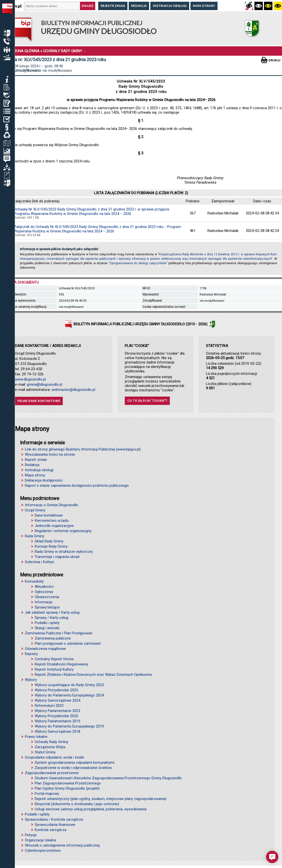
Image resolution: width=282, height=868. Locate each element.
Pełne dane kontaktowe (39, 401)
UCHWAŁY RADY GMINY (63, 51)
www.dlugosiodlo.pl (30, 379)
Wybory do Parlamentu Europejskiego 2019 (69, 726)
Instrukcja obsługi (170, 6)
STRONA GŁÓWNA (24, 51)
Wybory (31, 680)
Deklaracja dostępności (44, 480)
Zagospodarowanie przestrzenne (52, 773)
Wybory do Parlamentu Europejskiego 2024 (69, 695)
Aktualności (44, 587)
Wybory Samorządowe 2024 (57, 700)
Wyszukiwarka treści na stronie (50, 454)
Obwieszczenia (47, 597)
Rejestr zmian (113, 6)
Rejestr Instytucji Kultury (54, 669)
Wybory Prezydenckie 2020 (56, 716)
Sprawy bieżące (47, 607)
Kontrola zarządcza (51, 830)
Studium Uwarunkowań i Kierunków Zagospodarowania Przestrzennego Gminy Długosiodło (108, 778)
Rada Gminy (34, 536)
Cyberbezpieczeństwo (43, 851)
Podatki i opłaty (47, 623)
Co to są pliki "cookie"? (147, 401)
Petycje (31, 835)
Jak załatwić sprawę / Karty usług (52, 612)
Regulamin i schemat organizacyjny (63, 531)
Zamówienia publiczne (53, 638)
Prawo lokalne (36, 737)
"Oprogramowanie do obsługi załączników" (138, 263)
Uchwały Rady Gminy (51, 742)
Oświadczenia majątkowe (45, 649)
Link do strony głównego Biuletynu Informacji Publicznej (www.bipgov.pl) (83, 449)
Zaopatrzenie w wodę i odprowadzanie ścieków (73, 768)
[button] (272, 857)
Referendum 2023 (49, 706)
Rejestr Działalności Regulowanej (61, 664)
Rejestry (31, 654)
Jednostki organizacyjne (54, 526)
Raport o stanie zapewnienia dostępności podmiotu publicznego (77, 486)
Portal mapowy (47, 794)
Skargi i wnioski (47, 628)
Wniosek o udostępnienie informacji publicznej (62, 845)
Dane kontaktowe (49, 515)
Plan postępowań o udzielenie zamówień (68, 643)
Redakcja (139, 6)
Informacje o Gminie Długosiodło (52, 505)
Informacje (44, 602)
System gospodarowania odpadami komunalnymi (75, 763)
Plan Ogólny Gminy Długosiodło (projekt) (67, 788)
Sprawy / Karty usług (51, 618)
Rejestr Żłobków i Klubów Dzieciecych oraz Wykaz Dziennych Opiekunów (93, 675)
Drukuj (274, 60)
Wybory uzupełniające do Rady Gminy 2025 (69, 685)
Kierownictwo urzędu (52, 521)
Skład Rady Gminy (49, 541)
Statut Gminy (45, 752)
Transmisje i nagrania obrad (57, 557)
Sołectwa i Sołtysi (39, 562)
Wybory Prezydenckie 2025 (56, 690)
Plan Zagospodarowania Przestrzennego (68, 783)
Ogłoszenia (44, 592)
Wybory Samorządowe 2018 (57, 731)
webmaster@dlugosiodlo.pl (73, 390)
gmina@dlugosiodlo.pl (45, 384)
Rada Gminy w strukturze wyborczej (64, 552)
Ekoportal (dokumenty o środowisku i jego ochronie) (77, 804)
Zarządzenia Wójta (50, 747)
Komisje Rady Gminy (51, 546)
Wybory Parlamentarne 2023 (57, 711)
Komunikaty (34, 581)
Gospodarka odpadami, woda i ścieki (54, 757)
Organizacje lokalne (40, 840)
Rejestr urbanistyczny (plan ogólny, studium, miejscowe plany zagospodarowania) (101, 799)
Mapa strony (204, 6)
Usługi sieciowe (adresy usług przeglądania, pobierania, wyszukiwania (91, 809)
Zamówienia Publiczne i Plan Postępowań (59, 633)
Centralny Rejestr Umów (54, 659)
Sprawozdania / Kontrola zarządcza (54, 819)
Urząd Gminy (35, 510)
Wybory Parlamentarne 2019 (57, 721)
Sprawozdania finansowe (55, 825)
